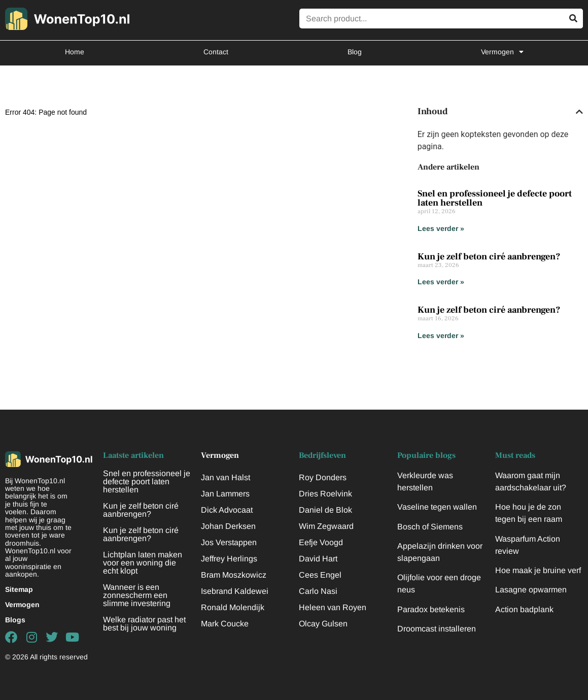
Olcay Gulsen (323, 624)
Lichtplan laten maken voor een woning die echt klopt (143, 563)
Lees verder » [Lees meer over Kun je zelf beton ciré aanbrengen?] (441, 282)
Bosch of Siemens (430, 527)
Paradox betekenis (431, 609)
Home (75, 52)
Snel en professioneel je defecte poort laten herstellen (495, 198)
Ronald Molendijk (233, 607)
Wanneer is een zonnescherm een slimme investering (137, 595)
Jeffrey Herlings (229, 559)
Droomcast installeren (437, 629)
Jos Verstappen (229, 542)
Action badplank (524, 609)
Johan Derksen (228, 526)
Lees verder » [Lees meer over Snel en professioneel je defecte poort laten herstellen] (441, 228)
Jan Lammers (225, 494)
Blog (355, 52)
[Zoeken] (573, 19)
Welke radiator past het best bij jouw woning (144, 624)
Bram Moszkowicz (234, 575)
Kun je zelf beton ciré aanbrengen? (489, 257)
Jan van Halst (226, 477)
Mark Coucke (225, 624)
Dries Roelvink (325, 494)
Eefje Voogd (321, 542)
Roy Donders (323, 477)
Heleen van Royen (333, 607)
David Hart (318, 559)
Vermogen (502, 52)
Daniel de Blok (325, 510)
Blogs (15, 620)
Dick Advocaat (227, 510)
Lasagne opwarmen (531, 590)
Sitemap (19, 589)
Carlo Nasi (318, 591)
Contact (216, 52)
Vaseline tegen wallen (437, 507)
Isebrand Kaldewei (235, 591)
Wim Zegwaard (326, 526)
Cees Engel (320, 575)
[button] (579, 112)
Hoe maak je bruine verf (538, 570)
